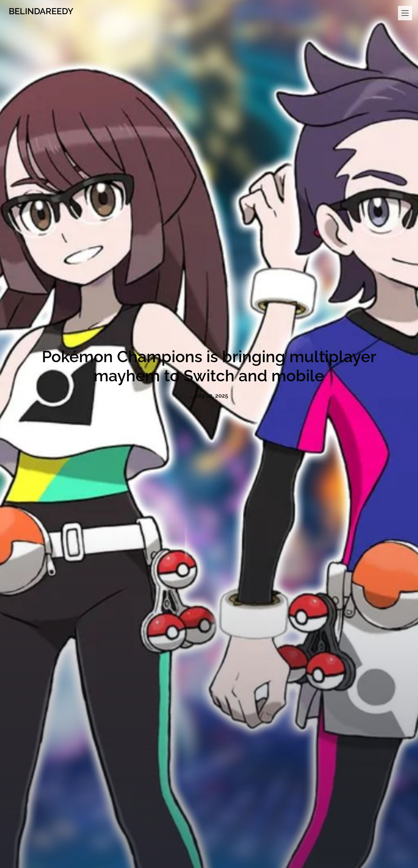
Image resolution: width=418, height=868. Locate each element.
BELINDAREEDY (41, 11)
